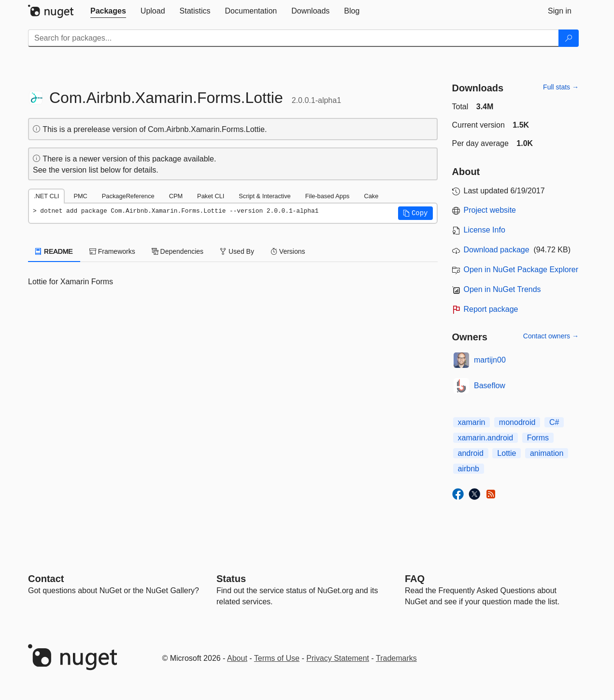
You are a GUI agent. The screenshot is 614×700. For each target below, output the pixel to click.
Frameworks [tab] (112, 251)
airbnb (469, 469)
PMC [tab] (80, 196)
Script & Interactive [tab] (264, 196)
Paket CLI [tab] (211, 196)
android (471, 453)
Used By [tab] (237, 251)
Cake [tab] (371, 196)
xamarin (472, 422)
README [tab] (54, 251)
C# (554, 422)
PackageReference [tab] (128, 196)
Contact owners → (551, 336)
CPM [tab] (176, 196)
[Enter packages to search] (293, 38)
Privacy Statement (338, 658)
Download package (497, 250)
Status (231, 579)
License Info (485, 230)
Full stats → (561, 87)
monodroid (517, 422)
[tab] (108, 11)
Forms (538, 438)
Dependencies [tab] (178, 251)
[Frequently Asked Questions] (415, 579)
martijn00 (490, 360)
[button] (415, 213)
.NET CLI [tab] (46, 196)
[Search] (569, 38)
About (237, 658)
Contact (46, 579)
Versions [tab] (288, 251)
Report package (491, 309)
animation (547, 453)
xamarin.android (486, 438)
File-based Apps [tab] (328, 196)
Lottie (507, 453)
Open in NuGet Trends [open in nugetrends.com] (502, 289)
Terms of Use (277, 658)
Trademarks (396, 658)
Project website (490, 210)
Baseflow (490, 386)
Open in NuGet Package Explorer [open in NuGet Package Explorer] (521, 270)
